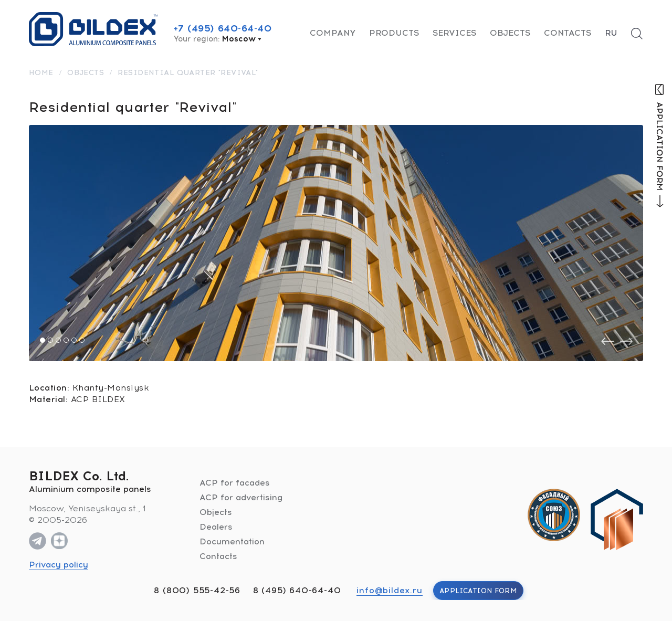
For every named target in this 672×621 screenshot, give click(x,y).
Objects (510, 33)
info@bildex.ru (389, 590)
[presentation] (607, 341)
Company (333, 33)
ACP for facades (235, 483)
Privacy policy (59, 565)
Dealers (216, 527)
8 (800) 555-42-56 (197, 590)
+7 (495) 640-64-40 (223, 28)
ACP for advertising (241, 497)
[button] (43, 340)
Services (454, 33)
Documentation (232, 541)
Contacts (568, 33)
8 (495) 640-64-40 (297, 590)
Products (394, 33)
